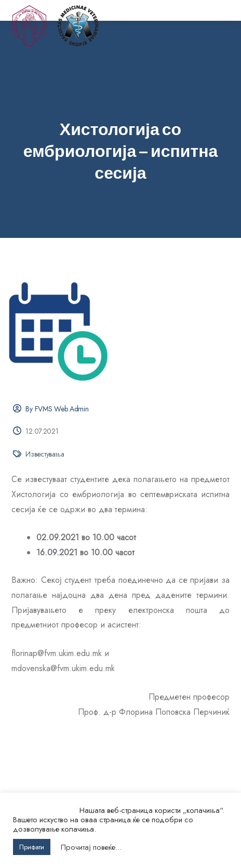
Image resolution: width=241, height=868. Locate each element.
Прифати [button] (32, 847)
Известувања (45, 454)
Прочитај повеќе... (91, 847)
